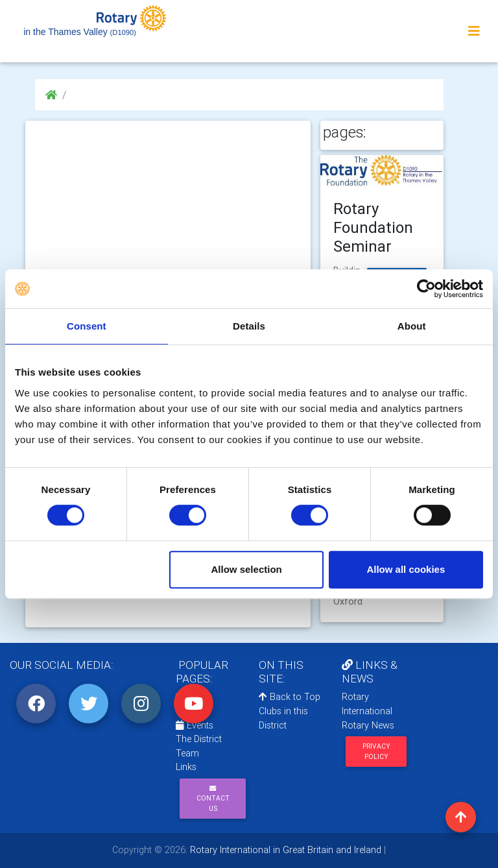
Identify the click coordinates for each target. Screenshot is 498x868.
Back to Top (290, 697)
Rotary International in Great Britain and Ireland (284, 850)
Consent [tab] (87, 326)
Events (195, 725)
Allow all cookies (406, 569)
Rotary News (368, 725)
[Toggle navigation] (474, 31)
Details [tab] (249, 326)
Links (186, 767)
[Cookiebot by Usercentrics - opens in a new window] (426, 289)
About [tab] (412, 326)
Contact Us (213, 799)
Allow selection (247, 569)
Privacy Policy (376, 751)
